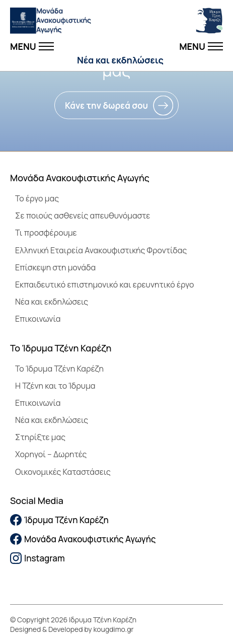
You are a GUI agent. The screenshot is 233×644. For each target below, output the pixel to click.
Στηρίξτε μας (40, 437)
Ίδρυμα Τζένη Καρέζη (59, 520)
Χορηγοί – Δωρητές (51, 454)
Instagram (37, 558)
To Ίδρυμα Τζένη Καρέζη (59, 369)
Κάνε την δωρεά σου (106, 105)
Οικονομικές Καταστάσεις (63, 472)
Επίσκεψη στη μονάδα (55, 267)
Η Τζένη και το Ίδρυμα (55, 386)
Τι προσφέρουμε (46, 233)
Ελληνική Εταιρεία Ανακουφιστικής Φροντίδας (101, 250)
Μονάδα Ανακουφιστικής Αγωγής (83, 539)
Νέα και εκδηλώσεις (120, 60)
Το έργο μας (37, 198)
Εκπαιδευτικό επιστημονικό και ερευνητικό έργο (105, 284)
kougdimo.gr (114, 629)
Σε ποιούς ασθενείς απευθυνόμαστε (83, 216)
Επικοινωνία (38, 319)
